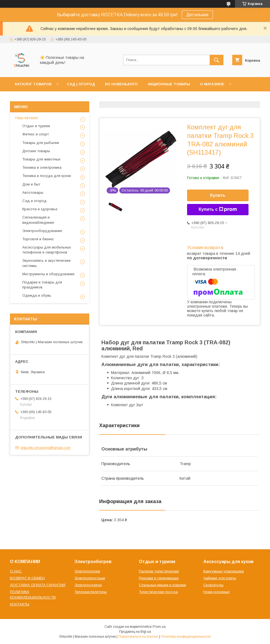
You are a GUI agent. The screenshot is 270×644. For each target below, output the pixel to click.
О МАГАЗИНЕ (212, 84)
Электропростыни (90, 578)
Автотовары (33, 193)
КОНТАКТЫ (20, 604)
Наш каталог (27, 118)
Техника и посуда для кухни (47, 176)
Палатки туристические (159, 571)
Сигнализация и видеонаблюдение (38, 220)
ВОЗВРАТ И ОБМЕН (27, 578)
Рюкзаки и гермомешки (159, 578)
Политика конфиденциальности (186, 637)
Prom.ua (159, 627)
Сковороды (213, 585)
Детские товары (36, 151)
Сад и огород (34, 201)
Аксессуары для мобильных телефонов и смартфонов (47, 250)
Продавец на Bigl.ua (135, 632)
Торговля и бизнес (38, 239)
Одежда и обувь (37, 295)
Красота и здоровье (40, 209)
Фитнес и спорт (36, 134)
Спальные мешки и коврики (162, 585)
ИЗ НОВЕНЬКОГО (121, 84)
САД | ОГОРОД (81, 84)
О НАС (16, 571)
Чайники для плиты (220, 578)
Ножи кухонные (216, 592)
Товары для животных (41, 159)
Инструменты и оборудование (48, 274)
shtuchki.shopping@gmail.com (45, 448)
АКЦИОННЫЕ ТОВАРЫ (169, 84)
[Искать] (217, 60)
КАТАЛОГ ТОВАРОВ (33, 84)
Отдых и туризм (36, 126)
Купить (218, 195)
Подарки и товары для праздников (42, 285)
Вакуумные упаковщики (224, 571)
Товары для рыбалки (41, 143)
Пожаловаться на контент (138, 637)
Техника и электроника (42, 167)
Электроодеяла (88, 585)
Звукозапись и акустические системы (46, 263)
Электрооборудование (42, 231)
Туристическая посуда (158, 592)
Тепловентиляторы (91, 592)
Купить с (218, 209)
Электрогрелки (87, 571)
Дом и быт (31, 184)
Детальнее (197, 15)
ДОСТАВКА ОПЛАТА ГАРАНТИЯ (38, 585)
